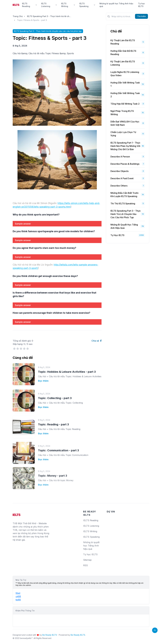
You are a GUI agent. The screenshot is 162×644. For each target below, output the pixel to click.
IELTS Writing (68, 5)
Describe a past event (122, 178)
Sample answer (23, 224)
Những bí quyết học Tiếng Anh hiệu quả (116, 5)
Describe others (119, 186)
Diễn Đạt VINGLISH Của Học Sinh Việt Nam (125, 123)
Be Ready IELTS (50, 635)
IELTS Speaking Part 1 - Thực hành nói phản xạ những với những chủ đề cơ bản (125, 146)
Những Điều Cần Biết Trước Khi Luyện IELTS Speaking (125, 195)
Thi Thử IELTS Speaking (123, 204)
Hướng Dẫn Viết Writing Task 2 (125, 95)
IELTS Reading (29, 5)
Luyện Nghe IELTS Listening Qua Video (125, 74)
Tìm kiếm (141, 16)
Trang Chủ (18, 16)
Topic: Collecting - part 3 (55, 386)
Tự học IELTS (141, 5)
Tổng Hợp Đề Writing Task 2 (125, 104)
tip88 (18, 600)
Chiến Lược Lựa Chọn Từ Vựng (123, 134)
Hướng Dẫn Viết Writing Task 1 (125, 84)
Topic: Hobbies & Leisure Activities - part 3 (67, 364)
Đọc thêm (43, 374)
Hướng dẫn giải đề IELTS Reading (123, 53)
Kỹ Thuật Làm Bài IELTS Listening (123, 63)
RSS (85, 565)
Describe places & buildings (125, 164)
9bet (18, 593)
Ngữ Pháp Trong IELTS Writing (122, 113)
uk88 (18, 596)
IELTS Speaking (87, 5)
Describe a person (120, 157)
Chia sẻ (96, 341)
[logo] (17, 514)
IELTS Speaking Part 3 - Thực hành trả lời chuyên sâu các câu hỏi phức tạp (49, 16)
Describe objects (120, 171)
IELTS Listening (49, 5)
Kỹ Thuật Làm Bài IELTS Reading (123, 42)
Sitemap (87, 560)
